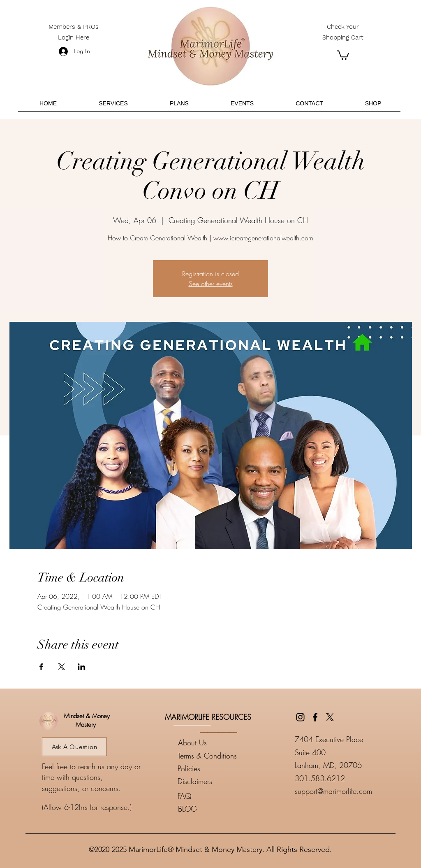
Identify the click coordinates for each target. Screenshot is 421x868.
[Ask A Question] (74, 747)
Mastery (86, 725)
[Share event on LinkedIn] (82, 667)
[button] (343, 55)
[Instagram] (300, 717)
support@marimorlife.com (333, 791)
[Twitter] (330, 717)
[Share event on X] (61, 667)
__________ (192, 722)
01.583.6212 (322, 778)
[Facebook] (315, 717)
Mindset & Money (86, 716)
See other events (211, 284)
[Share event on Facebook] (41, 667)
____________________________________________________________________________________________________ (210, 830)
